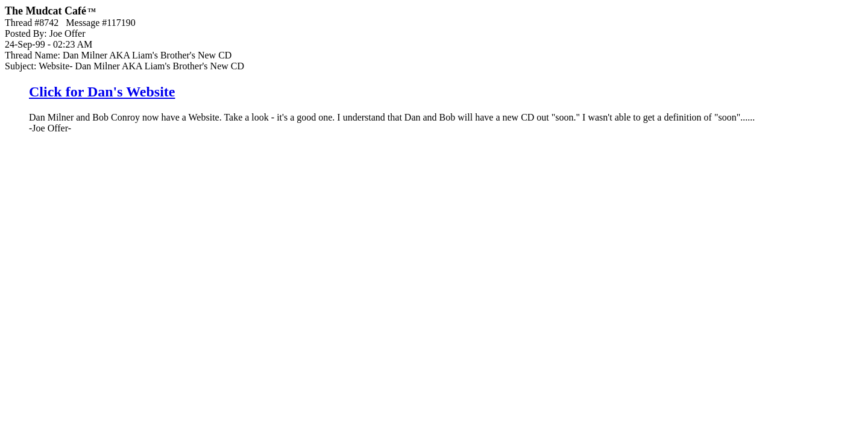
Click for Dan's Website (102, 92)
